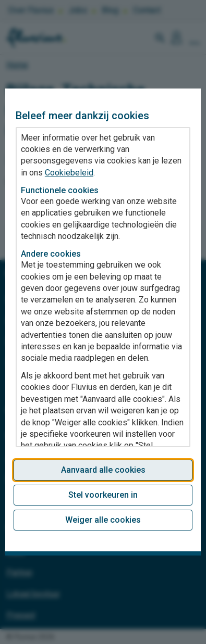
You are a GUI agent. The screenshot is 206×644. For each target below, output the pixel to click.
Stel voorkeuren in (103, 495)
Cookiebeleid (69, 173)
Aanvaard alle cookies (103, 470)
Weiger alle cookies (103, 520)
